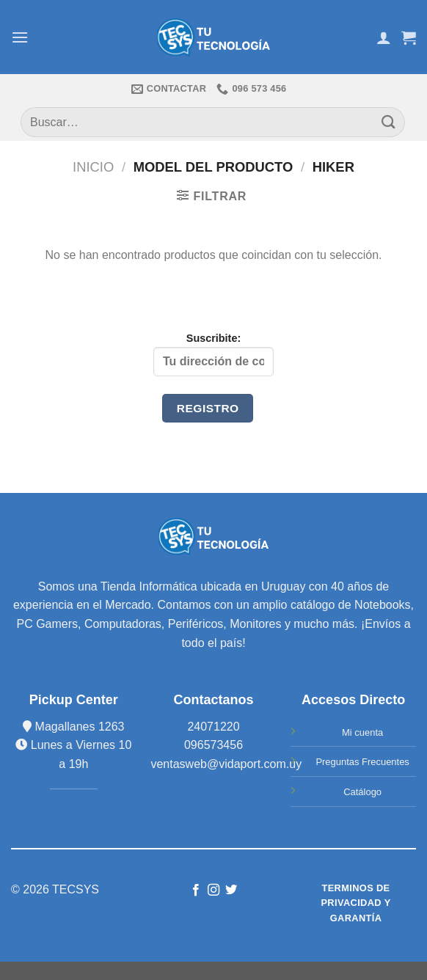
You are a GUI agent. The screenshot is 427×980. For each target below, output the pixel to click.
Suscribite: (213, 354)
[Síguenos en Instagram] (213, 891)
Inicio (93, 167)
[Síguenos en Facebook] (195, 891)
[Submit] (389, 122)
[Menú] (20, 37)
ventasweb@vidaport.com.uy (226, 764)
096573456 (213, 745)
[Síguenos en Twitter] (231, 891)
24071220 (213, 727)
